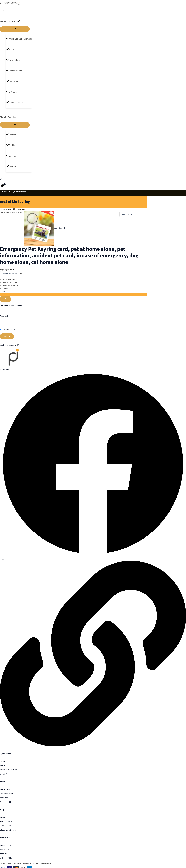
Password (4, 316)
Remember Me (8, 330)
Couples (11, 156)
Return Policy (6, 821)
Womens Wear (7, 794)
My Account (5, 845)
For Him (11, 135)
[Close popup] (5, 299)
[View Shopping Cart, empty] (2, 186)
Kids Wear (5, 798)
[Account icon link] (1, 179)
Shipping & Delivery (9, 830)
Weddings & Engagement (19, 39)
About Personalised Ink (10, 770)
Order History (6, 858)
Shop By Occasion (10, 21)
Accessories (6, 802)
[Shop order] (133, 214)
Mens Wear (5, 789)
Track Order (5, 850)
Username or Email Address (11, 305)
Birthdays (12, 92)
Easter (10, 50)
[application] (18, 21)
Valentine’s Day (14, 103)
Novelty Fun (13, 60)
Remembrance (14, 71)
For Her (11, 145)
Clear (2, 291)
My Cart (4, 854)
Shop (2, 765)
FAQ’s (2, 817)
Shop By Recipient (10, 117)
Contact (3, 774)
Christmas (12, 81)
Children (11, 166)
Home (3, 11)
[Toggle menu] (15, 29)
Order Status (6, 826)
